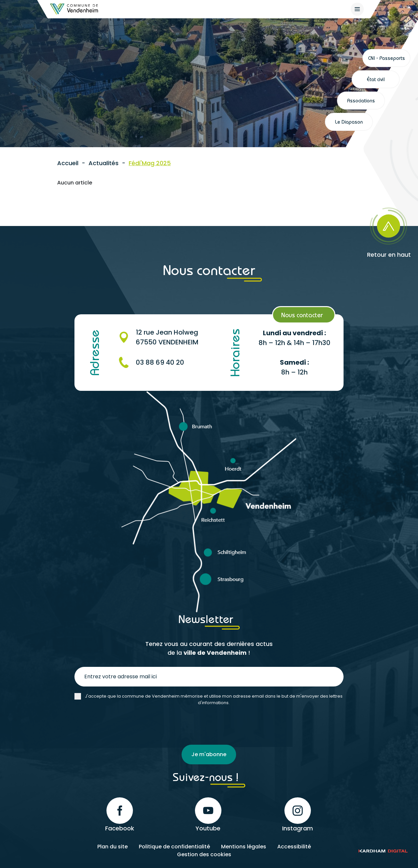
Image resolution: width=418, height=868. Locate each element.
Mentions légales (244, 846)
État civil (376, 79)
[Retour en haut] (373, 230)
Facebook (120, 815)
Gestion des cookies (204, 854)
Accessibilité (294, 846)
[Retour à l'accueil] (74, 9)
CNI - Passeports (386, 58)
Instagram (297, 815)
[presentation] (124, 725)
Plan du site (113, 846)
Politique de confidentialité (174, 846)
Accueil (68, 163)
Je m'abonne (209, 754)
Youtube (208, 815)
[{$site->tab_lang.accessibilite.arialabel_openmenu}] (357, 9)
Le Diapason (349, 122)
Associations (361, 100)
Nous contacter (302, 315)
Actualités (104, 163)
